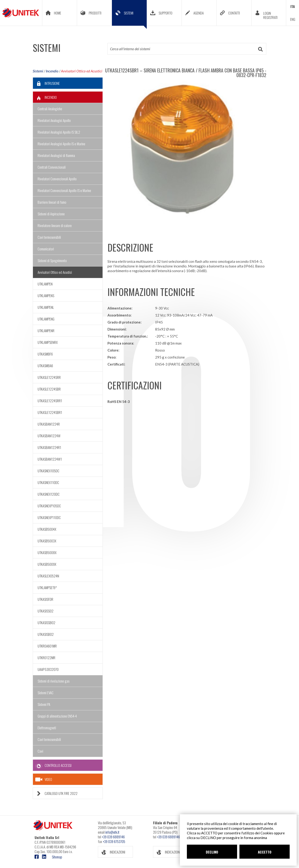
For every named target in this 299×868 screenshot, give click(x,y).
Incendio (52, 71)
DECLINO (212, 852)
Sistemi (38, 71)
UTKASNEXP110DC (49, 517)
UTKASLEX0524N (48, 576)
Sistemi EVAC (46, 693)
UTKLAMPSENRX (48, 342)
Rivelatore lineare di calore (55, 225)
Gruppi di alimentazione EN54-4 (57, 716)
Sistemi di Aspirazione (51, 214)
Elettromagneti (47, 728)
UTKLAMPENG (46, 319)
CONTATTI (228, 13)
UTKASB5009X (47, 564)
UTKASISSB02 (46, 623)
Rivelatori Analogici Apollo (54, 120)
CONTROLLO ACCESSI (52, 765)
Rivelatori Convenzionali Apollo (57, 179)
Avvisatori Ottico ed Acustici (82, 71)
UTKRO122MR (46, 658)
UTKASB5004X (47, 529)
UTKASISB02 (46, 634)
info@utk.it (112, 832)
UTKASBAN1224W (49, 436)
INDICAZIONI (112, 852)
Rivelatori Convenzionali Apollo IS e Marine (64, 190)
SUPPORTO (160, 13)
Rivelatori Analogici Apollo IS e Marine (61, 144)
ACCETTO (265, 852)
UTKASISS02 (46, 611)
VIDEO (44, 779)
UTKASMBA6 (45, 366)
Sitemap (57, 857)
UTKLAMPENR (46, 331)
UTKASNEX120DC (49, 494)
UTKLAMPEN (45, 284)
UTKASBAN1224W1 (50, 459)
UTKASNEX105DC (48, 471)
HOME (52, 13)
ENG (293, 19)
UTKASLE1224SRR (49, 377)
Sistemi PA (44, 704)
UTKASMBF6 (45, 354)
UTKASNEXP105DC (49, 506)
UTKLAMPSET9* (47, 587)
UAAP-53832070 (48, 669)
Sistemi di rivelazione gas (53, 681)
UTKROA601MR (47, 646)
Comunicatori (46, 249)
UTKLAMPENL (46, 307)
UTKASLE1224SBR (49, 389)
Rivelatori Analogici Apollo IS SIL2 (59, 132)
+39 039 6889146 (113, 837)
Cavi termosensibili (49, 237)
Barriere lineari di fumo (52, 202)
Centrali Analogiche (50, 109)
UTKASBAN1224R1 (49, 447)
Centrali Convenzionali (52, 167)
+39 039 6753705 (114, 841)
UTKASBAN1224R (49, 424)
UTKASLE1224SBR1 (50, 412)
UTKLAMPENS (46, 295)
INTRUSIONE (46, 83)
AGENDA (193, 13)
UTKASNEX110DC (48, 482)
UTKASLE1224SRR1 (50, 401)
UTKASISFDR (45, 599)
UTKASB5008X (47, 552)
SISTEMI (129, 16)
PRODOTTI (89, 13)
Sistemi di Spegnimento (52, 260)
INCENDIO (45, 97)
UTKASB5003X (47, 541)
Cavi (40, 751)
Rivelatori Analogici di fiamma (56, 155)
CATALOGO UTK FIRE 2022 (55, 793)
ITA (293, 6)
